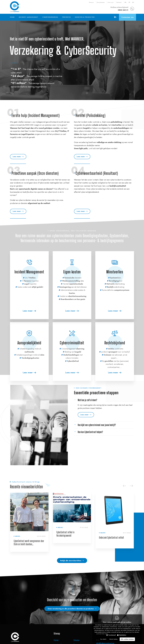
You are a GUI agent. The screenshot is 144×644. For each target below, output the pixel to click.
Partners (119, 2)
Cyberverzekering (50, 17)
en (133, 2)
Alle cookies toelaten (127, 639)
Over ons (111, 2)
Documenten (101, 2)
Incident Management (28, 17)
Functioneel (112, 635)
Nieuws (91, 2)
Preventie (67, 17)
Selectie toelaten (113, 639)
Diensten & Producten (85, 17)
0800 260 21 (123, 10)
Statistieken (123, 635)
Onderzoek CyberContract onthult (111, 538)
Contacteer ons (127, 17)
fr (129, 2)
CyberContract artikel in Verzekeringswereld (65, 534)
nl (126, 2)
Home (12, 17)
